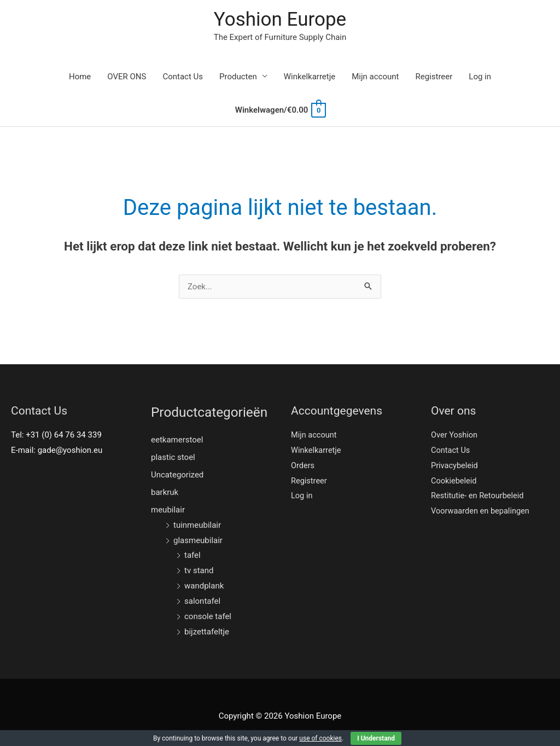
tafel (192, 555)
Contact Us (183, 77)
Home (80, 77)
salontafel (202, 601)
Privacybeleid (455, 465)
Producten (238, 77)
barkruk (165, 492)
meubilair (168, 510)
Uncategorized (177, 475)
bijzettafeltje (207, 632)
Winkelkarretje (310, 77)
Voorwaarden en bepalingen (482, 511)
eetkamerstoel (177, 440)
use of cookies (320, 738)
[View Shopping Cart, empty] (280, 110)
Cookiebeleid (454, 481)
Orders (303, 465)
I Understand (376, 738)
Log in (480, 77)
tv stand (199, 570)
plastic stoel (173, 457)
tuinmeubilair (197, 525)
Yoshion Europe (280, 19)
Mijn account (375, 77)
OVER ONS (127, 77)
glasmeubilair (198, 540)
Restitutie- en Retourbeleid (479, 496)
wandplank (204, 586)
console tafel (208, 616)
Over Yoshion (455, 435)
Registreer (434, 77)
